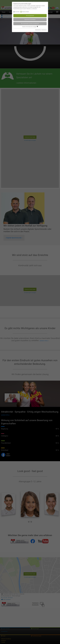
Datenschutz (38, 30)
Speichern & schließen (30, 20)
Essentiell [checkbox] (17, 12)
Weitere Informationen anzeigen (30, 27)
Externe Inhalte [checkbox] (25, 12)
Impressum (44, 30)
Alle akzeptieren (30, 16)
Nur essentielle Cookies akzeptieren (30, 24)
